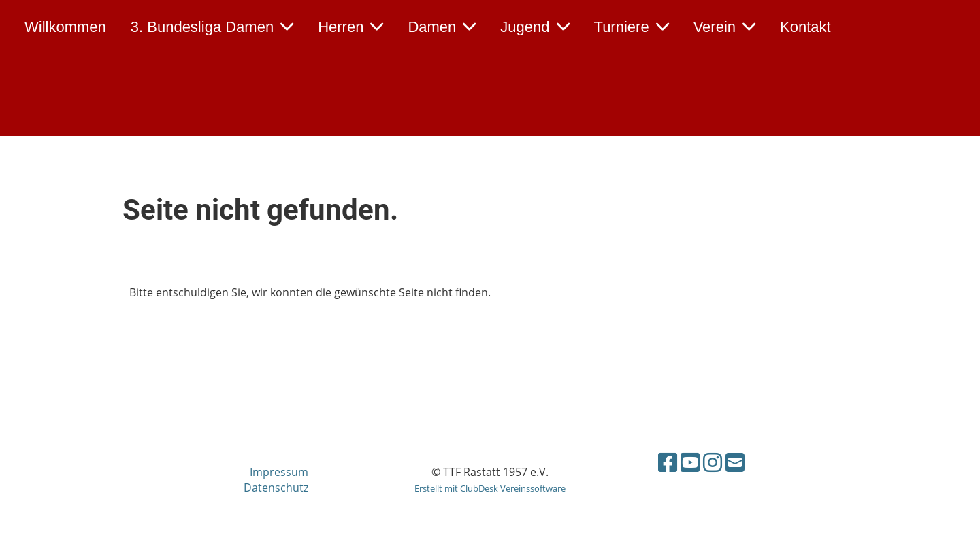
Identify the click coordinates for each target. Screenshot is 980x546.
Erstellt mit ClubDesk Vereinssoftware (490, 488)
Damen (442, 27)
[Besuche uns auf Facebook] (668, 462)
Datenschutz (276, 488)
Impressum (279, 472)
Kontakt (805, 27)
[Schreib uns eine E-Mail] (735, 462)
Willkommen (65, 27)
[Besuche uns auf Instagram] (713, 462)
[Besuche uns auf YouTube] (690, 462)
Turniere (632, 27)
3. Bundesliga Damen (212, 27)
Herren (350, 27)
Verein (724, 27)
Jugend (535, 27)
